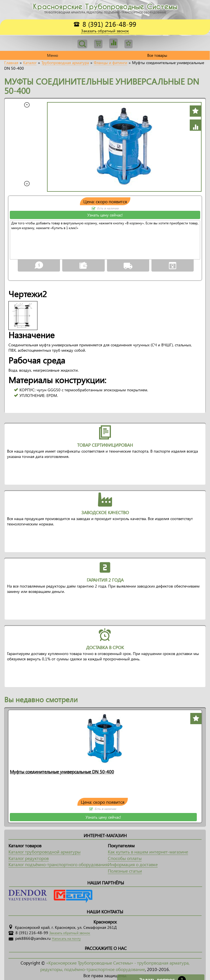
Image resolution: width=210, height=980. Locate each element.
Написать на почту (66, 939)
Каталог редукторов (29, 858)
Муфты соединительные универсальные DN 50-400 (62, 772)
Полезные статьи (125, 871)
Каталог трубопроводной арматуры (44, 852)
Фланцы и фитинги (110, 63)
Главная (11, 63)
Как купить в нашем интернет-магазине (148, 852)
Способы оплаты (125, 858)
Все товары (157, 55)
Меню (53, 55)
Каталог (30, 63)
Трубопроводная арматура (65, 63)
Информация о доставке (133, 864)
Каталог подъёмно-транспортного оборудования (58, 864)
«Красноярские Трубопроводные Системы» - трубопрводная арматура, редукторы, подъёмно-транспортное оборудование (115, 966)
